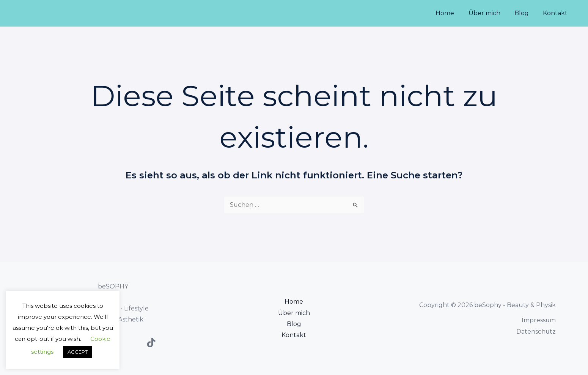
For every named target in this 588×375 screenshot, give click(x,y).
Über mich (489, 13)
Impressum (538, 320)
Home (452, 13)
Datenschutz (536, 332)
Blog (525, 13)
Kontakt (556, 13)
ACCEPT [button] (78, 352)
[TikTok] (151, 343)
